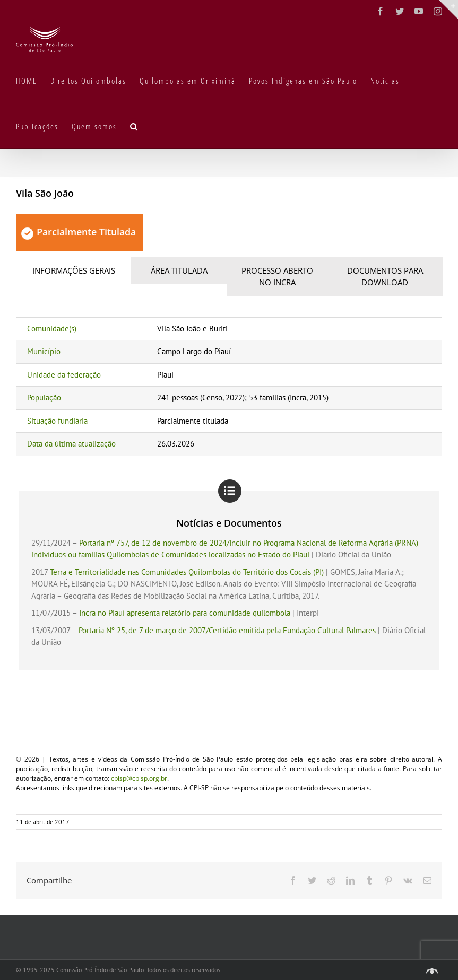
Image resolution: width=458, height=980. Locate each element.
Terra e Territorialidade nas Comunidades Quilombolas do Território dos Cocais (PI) (187, 572)
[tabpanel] (229, 387)
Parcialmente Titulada (79, 232)
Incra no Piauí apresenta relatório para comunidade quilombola (185, 613)
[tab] (74, 271)
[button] (134, 126)
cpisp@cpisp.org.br (139, 778)
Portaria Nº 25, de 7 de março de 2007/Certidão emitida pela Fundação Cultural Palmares (227, 630)
